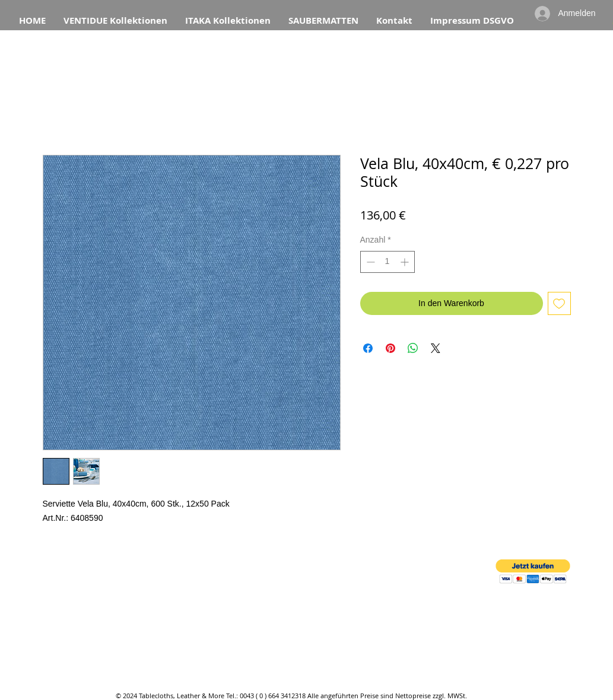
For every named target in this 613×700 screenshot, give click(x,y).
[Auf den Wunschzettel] (559, 303)
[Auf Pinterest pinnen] (390, 348)
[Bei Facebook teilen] (368, 348)
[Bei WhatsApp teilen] (413, 348)
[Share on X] (436, 348)
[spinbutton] (388, 262)
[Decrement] (369, 262)
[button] (533, 572)
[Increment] (406, 262)
